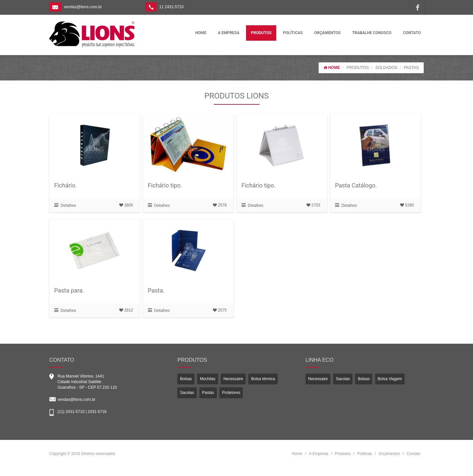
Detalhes (65, 206)
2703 (313, 205)
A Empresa (318, 454)
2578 (220, 205)
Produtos (343, 454)
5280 (407, 205)
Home (297, 454)
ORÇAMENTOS (327, 33)
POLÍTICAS (293, 33)
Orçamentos (389, 454)
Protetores (231, 393)
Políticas (364, 454)
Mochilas (207, 379)
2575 (220, 310)
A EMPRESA (229, 33)
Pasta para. (69, 290)
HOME (201, 33)
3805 (126, 205)
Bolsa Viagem (390, 379)
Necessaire (233, 379)
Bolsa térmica (263, 379)
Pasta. (156, 290)
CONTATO (412, 33)
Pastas (208, 393)
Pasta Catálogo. (356, 185)
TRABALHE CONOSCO (372, 33)
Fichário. (66, 185)
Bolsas (186, 379)
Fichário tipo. (165, 185)
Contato (414, 454)
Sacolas (187, 393)
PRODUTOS (261, 33)
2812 (126, 310)
